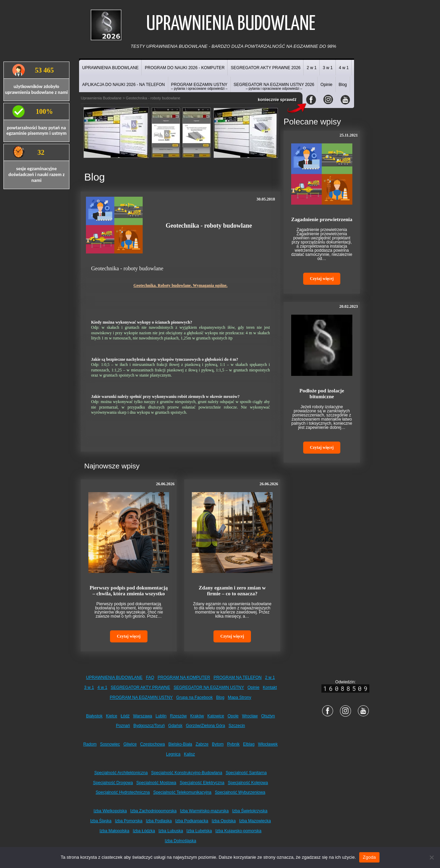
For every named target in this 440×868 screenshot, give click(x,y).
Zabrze (202, 744)
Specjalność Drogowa (113, 783)
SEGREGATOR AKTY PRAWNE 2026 (266, 68)
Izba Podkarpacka (192, 821)
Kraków (197, 716)
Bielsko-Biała (180, 744)
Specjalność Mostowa (156, 783)
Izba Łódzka (144, 831)
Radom (90, 744)
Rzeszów (179, 716)
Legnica (173, 754)
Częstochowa (153, 744)
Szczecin (237, 726)
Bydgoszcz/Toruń (149, 726)
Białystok (94, 716)
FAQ (150, 677)
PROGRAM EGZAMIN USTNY (199, 86)
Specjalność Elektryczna (202, 783)
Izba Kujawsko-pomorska (238, 831)
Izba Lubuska (171, 831)
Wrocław (250, 716)
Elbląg (249, 744)
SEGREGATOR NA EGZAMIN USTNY (209, 687)
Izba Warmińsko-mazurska (205, 811)
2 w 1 (312, 68)
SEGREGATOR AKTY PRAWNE (140, 687)
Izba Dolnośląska (180, 841)
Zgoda (369, 857)
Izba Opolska (224, 821)
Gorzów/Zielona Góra (206, 726)
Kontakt (270, 687)
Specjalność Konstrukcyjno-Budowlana (187, 773)
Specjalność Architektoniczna (121, 773)
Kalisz (189, 754)
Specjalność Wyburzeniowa (240, 792)
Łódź (125, 716)
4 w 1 (344, 68)
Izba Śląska (101, 821)
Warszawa (143, 716)
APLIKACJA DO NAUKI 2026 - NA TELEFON (124, 85)
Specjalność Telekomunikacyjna (182, 792)
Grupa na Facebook (195, 697)
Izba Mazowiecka (255, 821)
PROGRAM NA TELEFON (238, 677)
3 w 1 (328, 68)
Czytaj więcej (129, 636)
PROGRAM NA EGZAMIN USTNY (141, 697)
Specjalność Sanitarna (246, 773)
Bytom (218, 744)
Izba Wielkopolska (110, 811)
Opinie (326, 85)
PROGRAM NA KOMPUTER (184, 677)
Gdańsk (175, 726)
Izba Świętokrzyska (250, 811)
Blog (343, 85)
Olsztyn (268, 716)
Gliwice (130, 744)
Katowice (216, 716)
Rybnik (233, 744)
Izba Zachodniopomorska (153, 811)
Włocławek (268, 744)
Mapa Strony (240, 697)
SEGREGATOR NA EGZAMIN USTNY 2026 (274, 86)
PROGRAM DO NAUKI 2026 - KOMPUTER (185, 68)
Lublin (161, 716)
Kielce (112, 716)
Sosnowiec (110, 744)
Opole (233, 716)
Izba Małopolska (115, 831)
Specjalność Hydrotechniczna (123, 792)
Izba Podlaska (159, 821)
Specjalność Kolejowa (248, 783)
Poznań (123, 726)
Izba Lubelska (199, 831)
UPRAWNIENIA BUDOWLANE (110, 68)
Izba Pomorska (129, 821)
